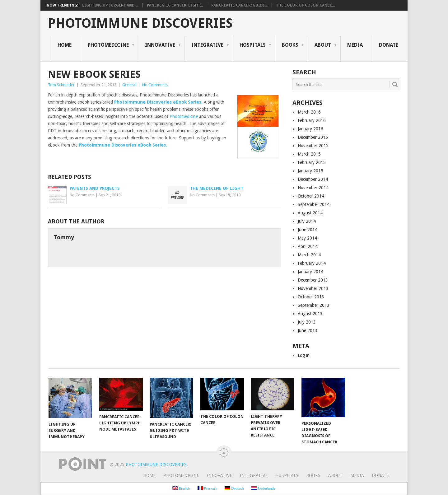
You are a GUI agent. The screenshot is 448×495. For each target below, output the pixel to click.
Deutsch (234, 488)
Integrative (207, 45)
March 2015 (309, 154)
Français (207, 488)
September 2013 (314, 305)
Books (290, 45)
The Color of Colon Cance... (305, 5)
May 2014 (307, 238)
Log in (304, 355)
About (323, 45)
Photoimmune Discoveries (140, 23)
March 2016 (309, 112)
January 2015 (310, 171)
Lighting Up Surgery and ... (110, 5)
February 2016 (312, 120)
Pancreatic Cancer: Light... (175, 5)
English (181, 488)
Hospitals (253, 45)
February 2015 (312, 162)
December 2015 (313, 137)
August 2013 (310, 314)
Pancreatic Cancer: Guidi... (239, 5)
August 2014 (310, 213)
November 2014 (313, 188)
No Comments (155, 85)
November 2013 (313, 288)
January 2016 (310, 129)
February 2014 (312, 263)
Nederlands (263, 488)
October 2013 (311, 297)
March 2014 (309, 255)
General (129, 85)
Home (65, 45)
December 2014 (313, 179)
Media (355, 45)
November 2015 (313, 146)
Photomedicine (108, 45)
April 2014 (308, 246)
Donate (389, 45)
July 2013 (307, 322)
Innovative (160, 45)
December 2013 (313, 280)
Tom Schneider (61, 85)
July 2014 (307, 221)
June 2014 (308, 230)
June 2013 (308, 330)
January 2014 (310, 272)
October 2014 (311, 196)
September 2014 (314, 204)
